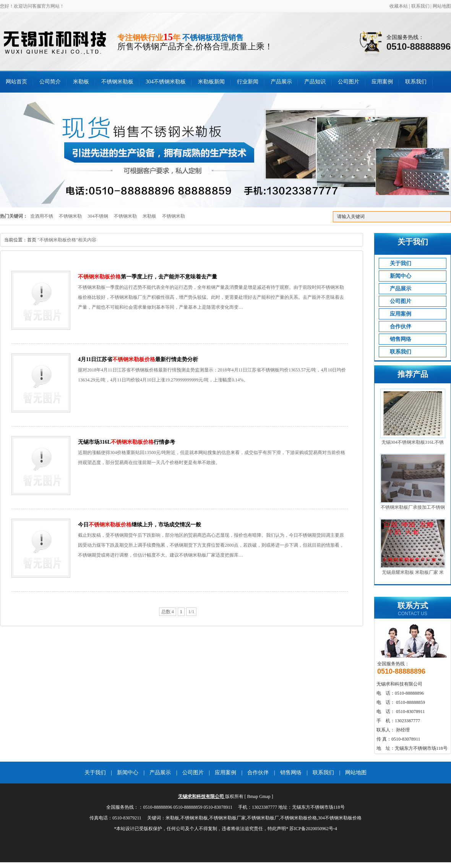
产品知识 (315, 82)
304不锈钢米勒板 (166, 82)
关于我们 (401, 263)
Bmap (253, 796)
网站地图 (442, 6)
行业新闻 (248, 82)
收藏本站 (399, 6)
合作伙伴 (401, 327)
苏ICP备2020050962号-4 (313, 829)
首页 (32, 240)
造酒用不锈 (42, 216)
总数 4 (168, 612)
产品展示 (281, 82)
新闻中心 (401, 276)
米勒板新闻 (211, 82)
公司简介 (50, 82)
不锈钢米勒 (70, 216)
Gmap (265, 796)
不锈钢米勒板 (117, 82)
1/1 (191, 612)
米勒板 (81, 82)
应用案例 (382, 82)
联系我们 (420, 6)
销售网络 (401, 339)
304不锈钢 (98, 216)
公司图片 (349, 82)
